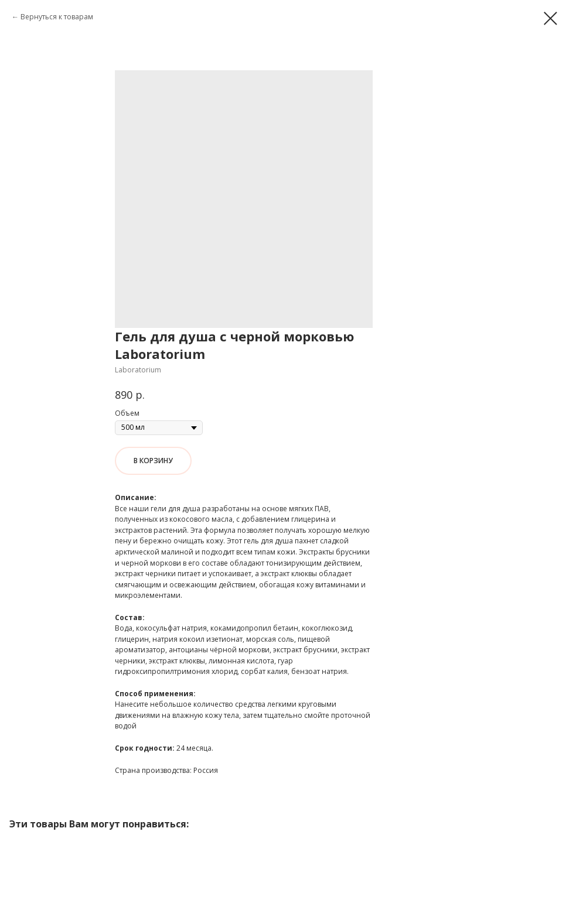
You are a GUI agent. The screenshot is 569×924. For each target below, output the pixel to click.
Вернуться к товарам (57, 17)
